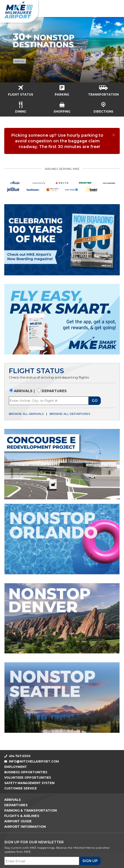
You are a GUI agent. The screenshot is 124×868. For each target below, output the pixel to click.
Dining (21, 105)
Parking (62, 89)
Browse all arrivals (26, 414)
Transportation (103, 89)
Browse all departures (70, 414)
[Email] (42, 861)
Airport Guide (18, 821)
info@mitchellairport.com (34, 762)
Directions (103, 106)
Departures (54, 391)
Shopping (62, 106)
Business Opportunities (26, 772)
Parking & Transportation (31, 810)
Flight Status (21, 89)
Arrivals (23, 391)
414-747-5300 (17, 756)
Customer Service (21, 788)
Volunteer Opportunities (28, 778)
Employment (16, 767)
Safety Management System (29, 783)
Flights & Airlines (22, 816)
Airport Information (25, 827)
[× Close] (114, 135)
